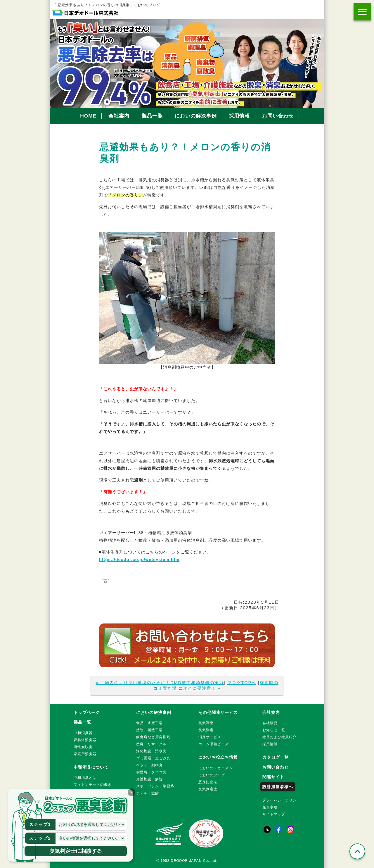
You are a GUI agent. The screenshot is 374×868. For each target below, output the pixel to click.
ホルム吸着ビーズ (214, 744)
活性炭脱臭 (83, 747)
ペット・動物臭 (149, 765)
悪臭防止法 (208, 782)
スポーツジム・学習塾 (155, 786)
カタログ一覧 (276, 757)
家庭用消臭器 (85, 754)
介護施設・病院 (149, 779)
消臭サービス (210, 737)
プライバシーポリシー (281, 800)
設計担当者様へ (278, 787)
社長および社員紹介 (279, 737)
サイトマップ (274, 814)
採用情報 (239, 116)
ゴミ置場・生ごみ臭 (153, 758)
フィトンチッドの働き (93, 785)
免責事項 (270, 807)
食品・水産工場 (149, 723)
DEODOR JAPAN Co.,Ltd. (194, 861)
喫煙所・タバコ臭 (151, 772)
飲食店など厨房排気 (153, 737)
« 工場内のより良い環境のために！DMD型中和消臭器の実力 (160, 683)
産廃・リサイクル (151, 744)
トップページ (87, 712)
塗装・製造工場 (149, 730)
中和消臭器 (83, 733)
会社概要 (270, 723)
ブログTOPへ (242, 683)
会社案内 (119, 116)
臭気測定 (206, 730)
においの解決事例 (196, 116)
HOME (88, 116)
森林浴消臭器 (85, 740)
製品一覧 (152, 116)
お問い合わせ (278, 116)
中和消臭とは (85, 778)
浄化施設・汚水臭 (151, 751)
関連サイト (273, 777)
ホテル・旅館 (148, 793)
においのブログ (212, 775)
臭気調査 (206, 723)
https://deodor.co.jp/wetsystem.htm (139, 560)
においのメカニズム (215, 768)
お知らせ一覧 (274, 730)
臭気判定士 (208, 789)
